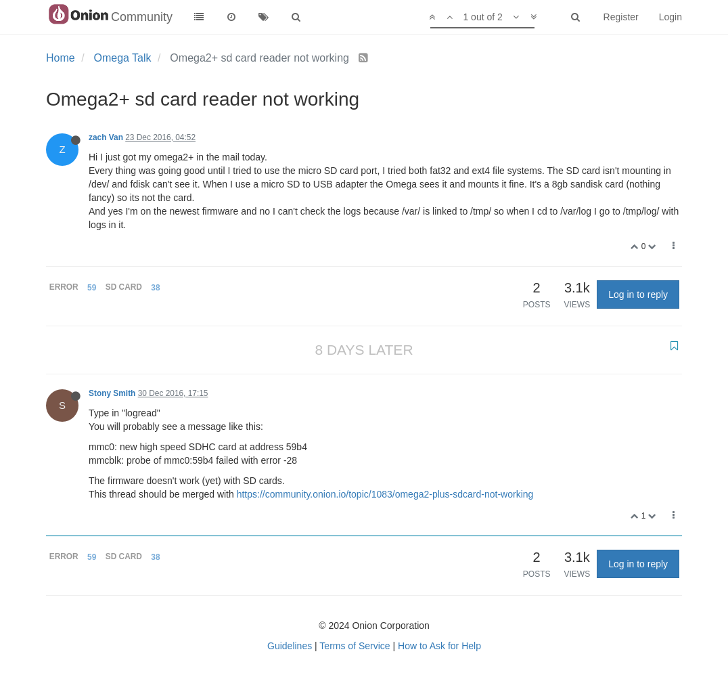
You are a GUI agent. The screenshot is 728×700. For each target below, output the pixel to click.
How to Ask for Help (439, 646)
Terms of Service (355, 646)
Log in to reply (638, 294)
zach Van (106, 137)
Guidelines (290, 646)
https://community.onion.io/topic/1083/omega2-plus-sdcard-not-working (385, 494)
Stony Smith (112, 393)
